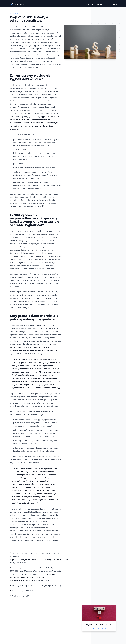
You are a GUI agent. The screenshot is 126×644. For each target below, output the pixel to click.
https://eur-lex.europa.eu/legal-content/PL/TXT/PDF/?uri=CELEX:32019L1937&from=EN (33, 577)
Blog (87, 5)
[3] (11, 585)
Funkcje (100, 5)
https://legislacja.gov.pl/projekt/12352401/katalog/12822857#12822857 (40, 559)
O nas (107, 5)
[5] (11, 595)
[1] (11, 553)
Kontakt (114, 5)
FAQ (93, 5)
